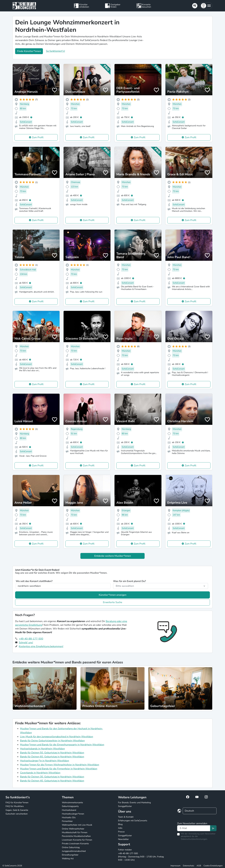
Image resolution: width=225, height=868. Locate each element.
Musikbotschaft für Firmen (75, 832)
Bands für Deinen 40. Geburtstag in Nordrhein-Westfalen (52, 781)
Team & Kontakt (126, 817)
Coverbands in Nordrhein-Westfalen (40, 773)
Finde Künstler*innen (29, 51)
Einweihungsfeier (70, 855)
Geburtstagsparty (70, 806)
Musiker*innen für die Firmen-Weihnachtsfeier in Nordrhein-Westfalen (60, 765)
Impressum (175, 866)
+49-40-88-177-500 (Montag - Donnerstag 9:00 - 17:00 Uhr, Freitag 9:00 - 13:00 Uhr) (141, 857)
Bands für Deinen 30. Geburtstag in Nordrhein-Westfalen (52, 777)
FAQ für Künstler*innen (17, 803)
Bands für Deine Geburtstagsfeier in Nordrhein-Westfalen (52, 741)
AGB (199, 866)
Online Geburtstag (71, 847)
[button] (206, 6)
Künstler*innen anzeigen (113, 595)
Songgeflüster (125, 806)
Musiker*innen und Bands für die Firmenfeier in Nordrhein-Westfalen (59, 769)
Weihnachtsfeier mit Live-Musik (77, 825)
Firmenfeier (67, 821)
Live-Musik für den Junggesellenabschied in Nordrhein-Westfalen (57, 737)
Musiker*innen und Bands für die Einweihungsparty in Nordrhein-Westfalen (62, 745)
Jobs (120, 828)
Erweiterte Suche (113, 602)
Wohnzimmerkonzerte (72, 803)
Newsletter (123, 839)
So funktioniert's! (55, 51)
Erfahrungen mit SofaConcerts (133, 821)
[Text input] (194, 828)
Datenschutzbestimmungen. (194, 839)
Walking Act (68, 859)
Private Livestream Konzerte (75, 844)
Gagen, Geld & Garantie (17, 810)
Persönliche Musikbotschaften (76, 836)
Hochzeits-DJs (69, 817)
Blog (120, 824)
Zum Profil (38, 137)
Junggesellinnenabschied (74, 851)
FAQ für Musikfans (15, 806)
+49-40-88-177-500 (31, 639)
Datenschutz (189, 866)
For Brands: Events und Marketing (134, 803)
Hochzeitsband (69, 810)
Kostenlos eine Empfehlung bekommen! (41, 646)
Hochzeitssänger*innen (73, 814)
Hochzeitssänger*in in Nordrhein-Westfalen (45, 761)
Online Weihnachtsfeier (73, 829)
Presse (121, 832)
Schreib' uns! (26, 643)
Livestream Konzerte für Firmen (77, 840)
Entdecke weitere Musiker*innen (113, 556)
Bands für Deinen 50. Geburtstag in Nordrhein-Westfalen (52, 753)
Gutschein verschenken (17, 814)
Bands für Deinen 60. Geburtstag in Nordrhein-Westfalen (52, 757)
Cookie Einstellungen (213, 866)
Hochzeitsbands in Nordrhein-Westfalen (42, 749)
